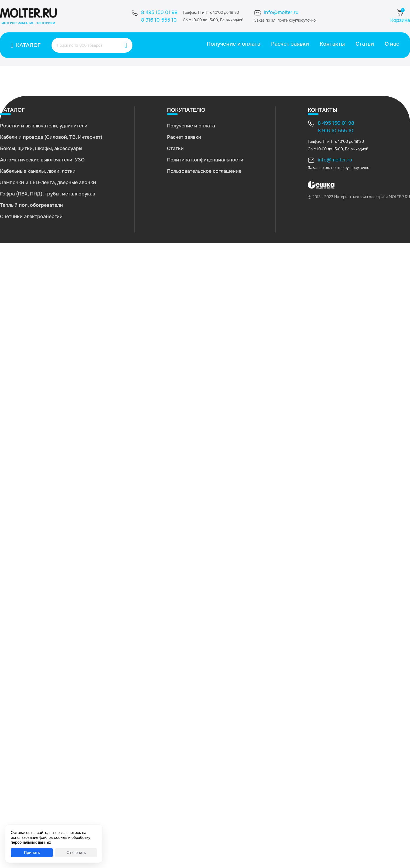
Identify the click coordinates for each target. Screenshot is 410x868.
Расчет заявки (290, 44)
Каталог (28, 45)
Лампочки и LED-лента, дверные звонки (48, 183)
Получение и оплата (233, 44)
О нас (392, 44)
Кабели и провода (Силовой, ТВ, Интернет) (51, 137)
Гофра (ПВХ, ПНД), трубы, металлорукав (48, 194)
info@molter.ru (281, 12)
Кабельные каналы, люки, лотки (38, 171)
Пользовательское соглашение (204, 171)
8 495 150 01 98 (159, 12)
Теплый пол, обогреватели (31, 205)
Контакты (332, 44)
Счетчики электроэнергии (31, 217)
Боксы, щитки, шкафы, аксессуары (41, 148)
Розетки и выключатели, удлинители (44, 126)
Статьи (365, 44)
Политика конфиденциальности (205, 160)
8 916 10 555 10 (159, 20)
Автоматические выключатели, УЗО (42, 160)
